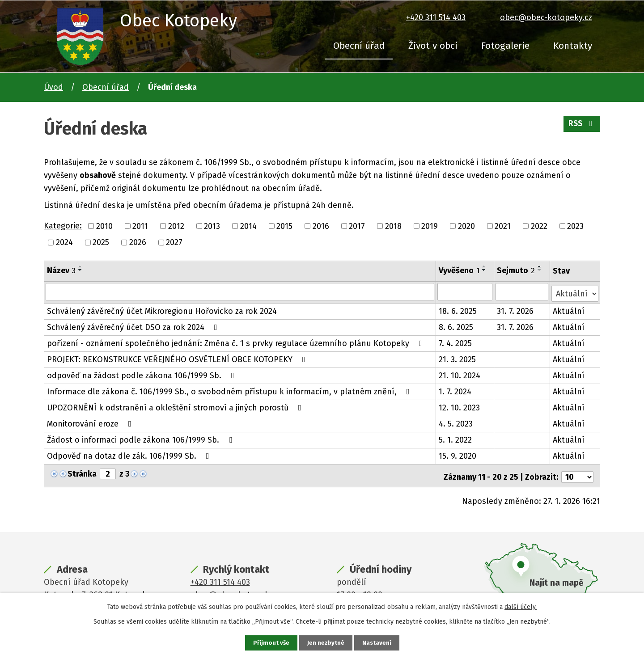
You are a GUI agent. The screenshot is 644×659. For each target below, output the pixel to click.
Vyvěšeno (460, 270)
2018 (393, 226)
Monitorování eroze (91, 422)
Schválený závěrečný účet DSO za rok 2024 (134, 325)
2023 (575, 226)
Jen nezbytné (326, 643)
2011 (140, 226)
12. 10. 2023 (460, 406)
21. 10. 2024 (460, 374)
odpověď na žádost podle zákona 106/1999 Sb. (142, 374)
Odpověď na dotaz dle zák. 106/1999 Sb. (130, 454)
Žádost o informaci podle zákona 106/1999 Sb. (141, 438)
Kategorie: (63, 226)
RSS (581, 126)
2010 (104, 226)
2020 (466, 226)
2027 (174, 242)
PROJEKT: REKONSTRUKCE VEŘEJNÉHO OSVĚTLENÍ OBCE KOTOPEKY (178, 358)
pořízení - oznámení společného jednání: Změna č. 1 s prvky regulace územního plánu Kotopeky (236, 342)
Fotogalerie (505, 46)
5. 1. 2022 (456, 438)
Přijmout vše (270, 643)
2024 (64, 242)
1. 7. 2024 (455, 390)
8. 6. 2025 (456, 325)
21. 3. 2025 (458, 358)
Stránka (82, 472)
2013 (212, 226)
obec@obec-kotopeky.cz (546, 17)
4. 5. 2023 (456, 422)
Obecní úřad (359, 46)
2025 (101, 242)
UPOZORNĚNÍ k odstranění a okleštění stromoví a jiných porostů (176, 406)
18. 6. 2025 (458, 309)
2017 (357, 226)
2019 (430, 226)
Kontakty (573, 46)
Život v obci (433, 46)
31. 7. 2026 (516, 309)
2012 (176, 226)
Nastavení (377, 643)
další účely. (521, 606)
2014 (248, 226)
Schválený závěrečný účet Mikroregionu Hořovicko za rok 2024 (162, 309)
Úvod (53, 87)
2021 (503, 226)
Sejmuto (516, 270)
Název (61, 270)
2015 (284, 226)
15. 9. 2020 (458, 454)
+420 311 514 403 (436, 17)
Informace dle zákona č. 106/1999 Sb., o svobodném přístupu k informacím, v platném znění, (230, 390)
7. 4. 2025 (456, 342)
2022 (539, 226)
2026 (138, 242)
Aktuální (569, 309)
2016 (321, 226)
